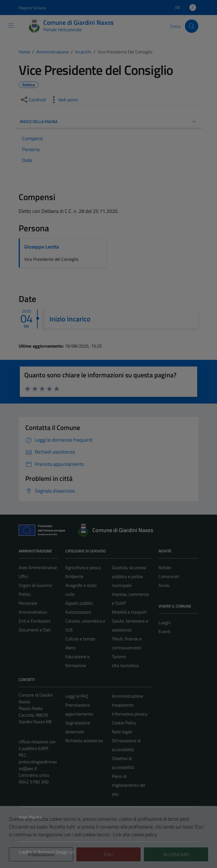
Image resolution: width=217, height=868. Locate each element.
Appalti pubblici (79, 603)
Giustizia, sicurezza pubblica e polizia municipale (129, 576)
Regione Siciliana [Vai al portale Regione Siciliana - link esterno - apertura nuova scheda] (32, 8)
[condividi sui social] (33, 100)
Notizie (165, 567)
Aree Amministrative (38, 567)
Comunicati (169, 576)
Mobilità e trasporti (129, 612)
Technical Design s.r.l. (57, 852)
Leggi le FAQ (77, 696)
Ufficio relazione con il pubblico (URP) (37, 745)
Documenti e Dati (35, 630)
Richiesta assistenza (84, 741)
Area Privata (30, 817)
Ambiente (74, 576)
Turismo (119, 656)
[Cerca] (192, 26)
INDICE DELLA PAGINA (108, 122)
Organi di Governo (35, 585)
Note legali (122, 732)
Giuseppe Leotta (42, 247)
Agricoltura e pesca (83, 567)
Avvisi (164, 585)
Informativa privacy (130, 714)
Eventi (164, 631)
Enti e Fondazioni (35, 621)
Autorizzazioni (78, 612)
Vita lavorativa (125, 665)
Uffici (23, 576)
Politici (25, 594)
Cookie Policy (124, 723)
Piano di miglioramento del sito (129, 785)
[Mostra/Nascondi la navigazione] (11, 26)
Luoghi (165, 623)
